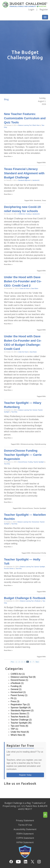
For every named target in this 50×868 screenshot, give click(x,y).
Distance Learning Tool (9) (23, 677)
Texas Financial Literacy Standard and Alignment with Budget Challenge (24, 173)
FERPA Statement (25, 834)
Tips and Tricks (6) (19, 726)
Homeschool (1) (18, 692)
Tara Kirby (14, 412)
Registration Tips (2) (20, 704)
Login (31, 9)
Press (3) (15, 701)
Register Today (25, 775)
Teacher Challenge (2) (21, 720)
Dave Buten (35, 289)
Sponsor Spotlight (40, 567)
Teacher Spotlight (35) (21, 723)
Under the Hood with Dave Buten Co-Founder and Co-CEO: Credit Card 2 (23, 281)
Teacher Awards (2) (20, 717)
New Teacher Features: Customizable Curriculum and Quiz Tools (25, 118)
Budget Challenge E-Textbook (25, 598)
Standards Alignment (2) (22, 710)
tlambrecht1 (36, 180)
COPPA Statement (25, 838)
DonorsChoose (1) (19, 680)
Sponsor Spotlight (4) (21, 708)
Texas (44, 200)
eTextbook (37, 601)
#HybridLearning (40, 444)
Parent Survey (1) (19, 695)
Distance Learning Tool (25, 125)
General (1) (16, 689)
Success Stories (9, 569)
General (35, 410)
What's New (36, 125)
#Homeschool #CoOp (39, 553)
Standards (37, 200)
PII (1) (14, 698)
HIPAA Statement (25, 842)
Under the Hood (24, 289)
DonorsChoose (23, 462)
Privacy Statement (25, 820)
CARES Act (22, 214)
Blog (6, 99)
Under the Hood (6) (20, 732)
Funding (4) (16, 686)
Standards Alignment (24, 180)
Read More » (8, 156)
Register (44, 9)
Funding (28, 214)
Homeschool (35, 522)
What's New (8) (18, 735)
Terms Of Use (25, 825)
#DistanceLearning (27, 444)
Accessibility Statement (25, 829)
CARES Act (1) (18, 674)
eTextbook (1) (17, 683)
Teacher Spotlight (39, 462)
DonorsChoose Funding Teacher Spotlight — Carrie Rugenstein (23, 455)
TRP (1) (14, 729)
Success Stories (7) (20, 714)
